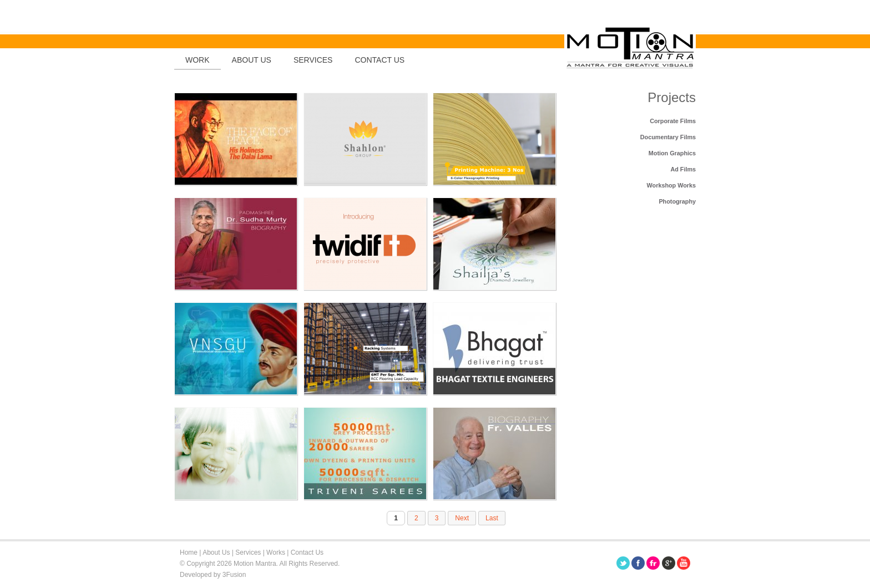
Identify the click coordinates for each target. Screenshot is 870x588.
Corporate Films (673, 121)
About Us (252, 60)
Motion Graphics (672, 153)
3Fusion (234, 575)
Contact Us (307, 552)
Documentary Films (668, 137)
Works (276, 552)
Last (492, 518)
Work (198, 60)
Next (462, 518)
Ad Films (683, 169)
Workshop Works (671, 185)
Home (189, 552)
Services (313, 60)
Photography (677, 201)
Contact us (380, 60)
